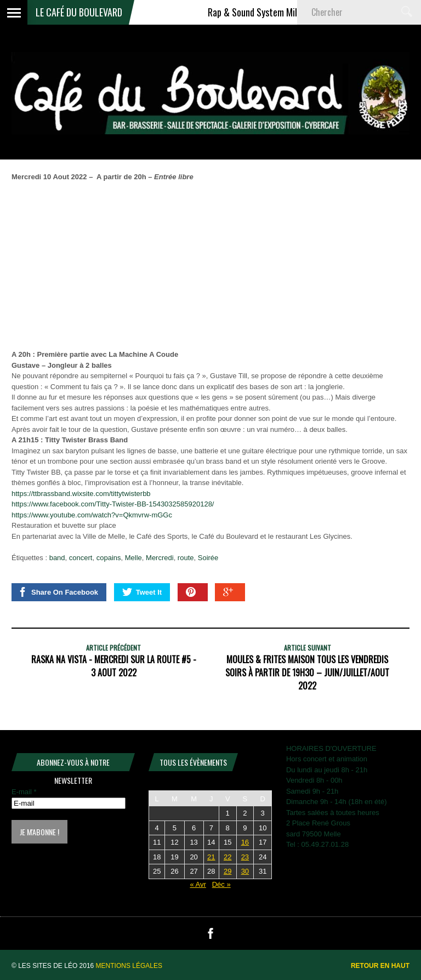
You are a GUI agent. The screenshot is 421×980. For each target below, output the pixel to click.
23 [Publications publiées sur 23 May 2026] (245, 857)
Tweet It (142, 592)
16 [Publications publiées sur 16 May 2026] (245, 842)
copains (109, 558)
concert (81, 558)
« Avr (198, 884)
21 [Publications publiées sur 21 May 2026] (211, 857)
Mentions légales (129, 966)
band (57, 558)
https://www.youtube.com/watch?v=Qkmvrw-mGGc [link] (92, 515)
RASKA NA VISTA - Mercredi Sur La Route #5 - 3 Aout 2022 (114, 666)
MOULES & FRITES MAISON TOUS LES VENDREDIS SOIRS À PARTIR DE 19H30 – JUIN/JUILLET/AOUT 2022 (307, 673)
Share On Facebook (58, 592)
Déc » (221, 884)
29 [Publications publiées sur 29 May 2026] (227, 871)
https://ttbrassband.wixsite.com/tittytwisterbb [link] (81, 494)
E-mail (24, 792)
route (186, 558)
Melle (133, 558)
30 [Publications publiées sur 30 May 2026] (245, 871)
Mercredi (160, 558)
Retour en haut (380, 966)
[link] (113, 504)
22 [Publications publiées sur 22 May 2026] (227, 857)
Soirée (208, 558)
